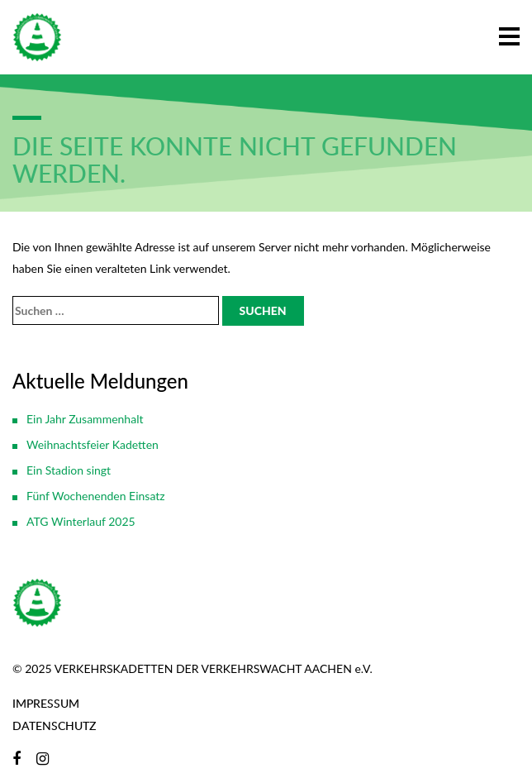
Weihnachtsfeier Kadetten (93, 444)
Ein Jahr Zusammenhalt (85, 419)
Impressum (46, 703)
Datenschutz (54, 725)
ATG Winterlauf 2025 (81, 521)
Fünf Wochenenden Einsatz (96, 496)
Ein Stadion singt (69, 470)
